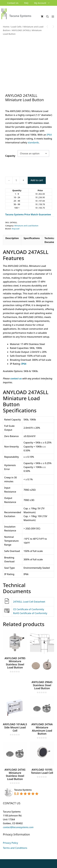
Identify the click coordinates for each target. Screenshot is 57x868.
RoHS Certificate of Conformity (30, 613)
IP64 (49, 135)
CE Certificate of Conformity (29, 609)
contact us (16, 379)
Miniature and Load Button (26, 226)
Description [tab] (12, 238)
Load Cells (16, 27)
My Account (43, 3)
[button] (49, 3)
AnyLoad (16, 229)
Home (6, 27)
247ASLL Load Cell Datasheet (29, 602)
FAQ (26, 3)
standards (33, 142)
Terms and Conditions (15, 848)
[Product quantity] (16, 180)
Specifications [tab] (32, 238)
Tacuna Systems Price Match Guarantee (28, 214)
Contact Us (13, 3)
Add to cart (37, 180)
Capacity (10, 156)
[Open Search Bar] (47, 17)
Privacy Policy (10, 843)
